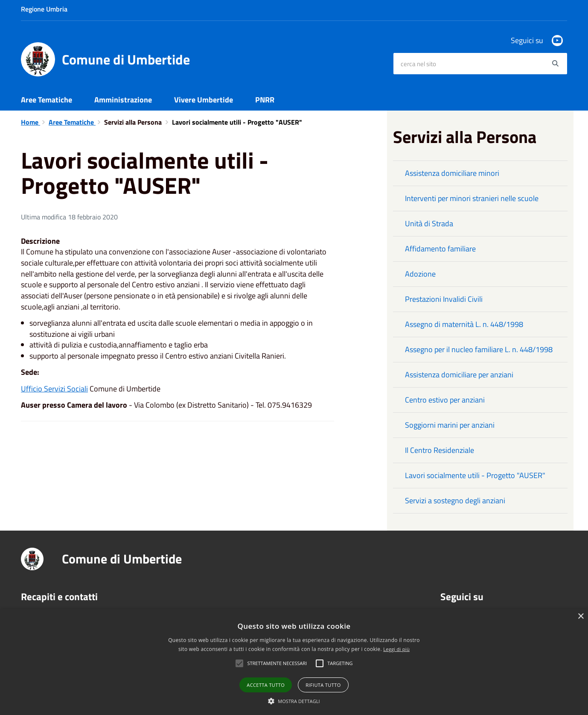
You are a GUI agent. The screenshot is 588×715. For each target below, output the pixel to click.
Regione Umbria (44, 9)
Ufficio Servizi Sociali (54, 389)
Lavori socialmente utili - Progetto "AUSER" (475, 475)
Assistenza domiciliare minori (452, 173)
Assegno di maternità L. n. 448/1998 (464, 324)
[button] (294, 701)
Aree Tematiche (47, 100)
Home (31, 122)
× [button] (581, 617)
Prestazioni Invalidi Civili (444, 299)
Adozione (420, 274)
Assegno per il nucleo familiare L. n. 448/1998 (479, 349)
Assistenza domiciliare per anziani (459, 375)
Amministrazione (123, 100)
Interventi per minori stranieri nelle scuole (472, 198)
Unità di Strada (429, 223)
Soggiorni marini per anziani (450, 425)
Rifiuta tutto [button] (323, 685)
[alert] (294, 662)
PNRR (265, 100)
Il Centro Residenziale (440, 450)
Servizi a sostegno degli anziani (455, 500)
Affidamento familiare (440, 249)
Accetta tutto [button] (266, 685)
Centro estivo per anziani (445, 400)
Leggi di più (396, 649)
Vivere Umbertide (204, 100)
